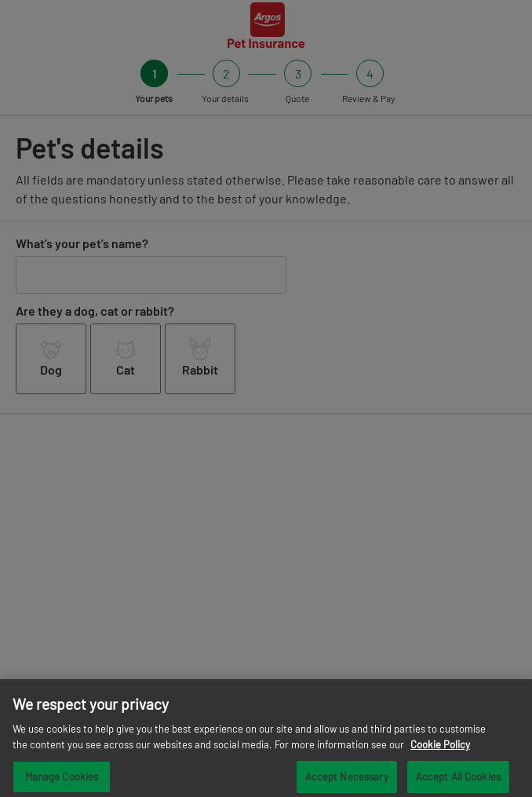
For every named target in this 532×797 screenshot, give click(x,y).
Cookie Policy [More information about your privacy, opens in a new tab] (440, 750)
